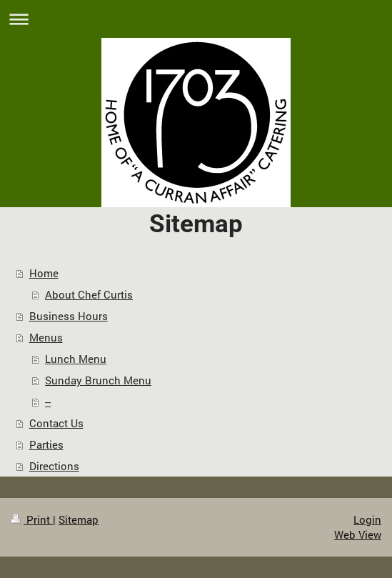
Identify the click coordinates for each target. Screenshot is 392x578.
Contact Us (56, 423)
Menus (46, 337)
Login (367, 519)
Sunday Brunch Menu (98, 380)
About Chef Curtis (89, 294)
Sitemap (79, 519)
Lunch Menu (76, 359)
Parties (46, 444)
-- (48, 402)
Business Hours (69, 316)
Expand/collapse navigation (196, 19)
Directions (54, 466)
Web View (358, 534)
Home (44, 273)
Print (32, 519)
